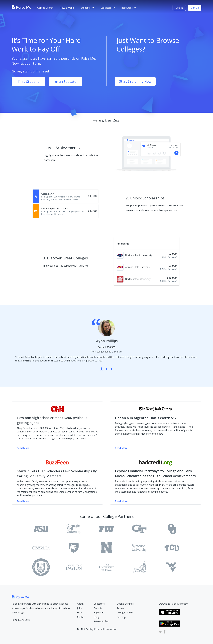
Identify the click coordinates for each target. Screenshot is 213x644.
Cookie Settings (125, 604)
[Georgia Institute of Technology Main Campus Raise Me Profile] (139, 529)
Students (87, 8)
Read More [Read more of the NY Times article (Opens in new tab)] (121, 448)
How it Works (67, 8)
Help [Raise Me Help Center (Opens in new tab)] (79, 613)
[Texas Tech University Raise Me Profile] (41, 567)
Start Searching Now (135, 81)
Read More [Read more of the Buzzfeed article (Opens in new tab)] (23, 501)
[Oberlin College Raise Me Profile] (41, 548)
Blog (96, 617)
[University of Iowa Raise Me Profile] (106, 567)
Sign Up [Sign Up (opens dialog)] (195, 8)
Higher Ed (99, 613)
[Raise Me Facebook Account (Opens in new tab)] (164, 632)
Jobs (79, 608)
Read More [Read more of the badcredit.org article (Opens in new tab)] (121, 501)
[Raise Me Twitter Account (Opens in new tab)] (160, 632)
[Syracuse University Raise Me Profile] (139, 548)
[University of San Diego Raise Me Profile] (139, 567)
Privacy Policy (101, 621)
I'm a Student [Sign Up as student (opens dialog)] (28, 82)
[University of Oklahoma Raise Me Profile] (172, 529)
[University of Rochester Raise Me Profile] (106, 548)
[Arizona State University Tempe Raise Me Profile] (41, 529)
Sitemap (121, 617)
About (80, 604)
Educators (108, 8)
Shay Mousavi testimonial (106, 369)
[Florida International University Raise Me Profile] (106, 529)
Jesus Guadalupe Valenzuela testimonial (111, 369)
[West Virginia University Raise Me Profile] (172, 567)
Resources (129, 8)
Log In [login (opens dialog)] (179, 8)
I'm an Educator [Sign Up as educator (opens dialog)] (66, 82)
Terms (120, 608)
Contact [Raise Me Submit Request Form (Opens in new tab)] (81, 617)
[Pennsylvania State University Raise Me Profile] (74, 548)
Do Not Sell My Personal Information (97, 629)
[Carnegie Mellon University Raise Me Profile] (74, 529)
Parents (98, 608)
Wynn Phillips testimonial (102, 369)
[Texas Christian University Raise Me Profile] (172, 548)
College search (125, 613)
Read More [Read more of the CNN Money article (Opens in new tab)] (23, 448)
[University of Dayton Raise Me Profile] (74, 567)
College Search (45, 8)
